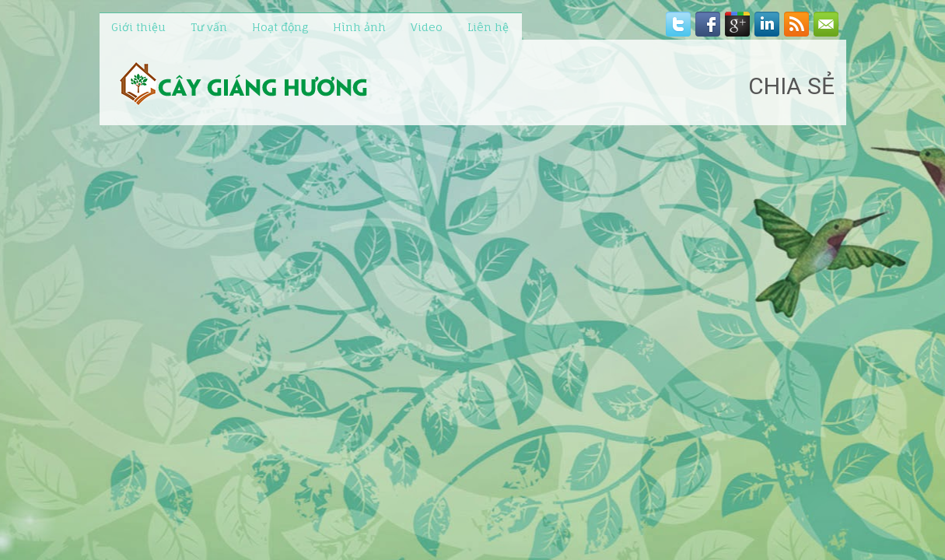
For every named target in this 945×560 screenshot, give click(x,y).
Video (427, 27)
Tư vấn (209, 27)
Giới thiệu (138, 27)
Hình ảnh (359, 27)
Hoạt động (280, 27)
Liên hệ (488, 27)
